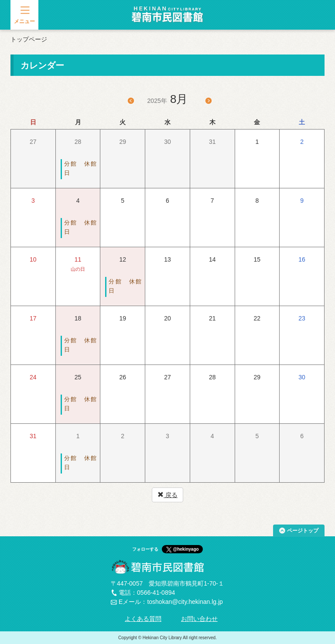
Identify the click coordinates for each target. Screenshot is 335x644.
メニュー (24, 21)
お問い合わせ (199, 619)
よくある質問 (143, 619)
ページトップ (303, 531)
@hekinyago (186, 549)
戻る (167, 495)
